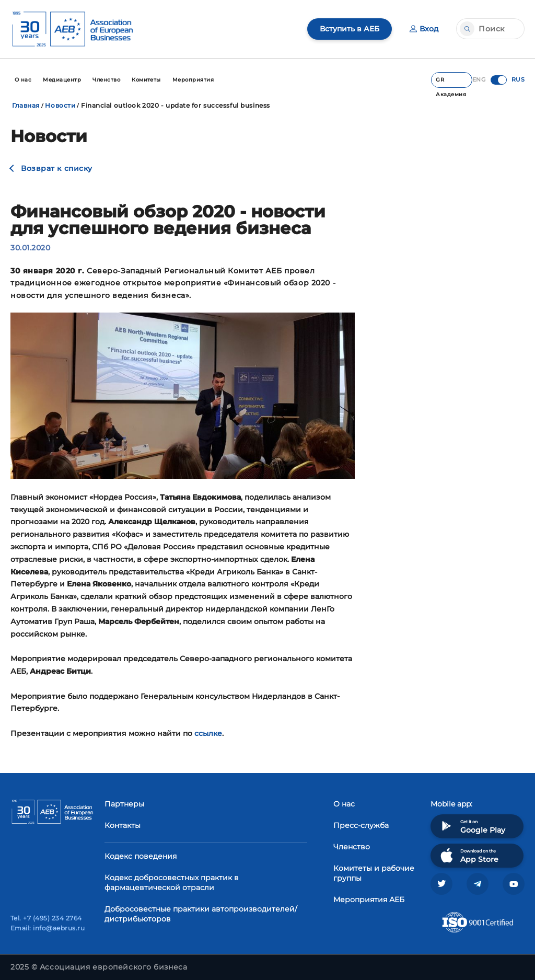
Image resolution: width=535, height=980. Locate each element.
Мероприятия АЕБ (369, 900)
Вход (424, 29)
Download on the (468, 855)
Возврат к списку (57, 168)
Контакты (123, 825)
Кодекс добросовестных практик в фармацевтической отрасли (172, 883)
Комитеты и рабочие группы (374, 873)
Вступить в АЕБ (350, 29)
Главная (26, 105)
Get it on (472, 826)
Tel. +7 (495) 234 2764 (46, 918)
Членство (352, 847)
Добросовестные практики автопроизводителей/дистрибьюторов (201, 914)
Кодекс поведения (141, 856)
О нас (344, 804)
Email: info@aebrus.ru (48, 928)
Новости (60, 105)
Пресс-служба (361, 825)
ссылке (208, 733)
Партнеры (124, 804)
